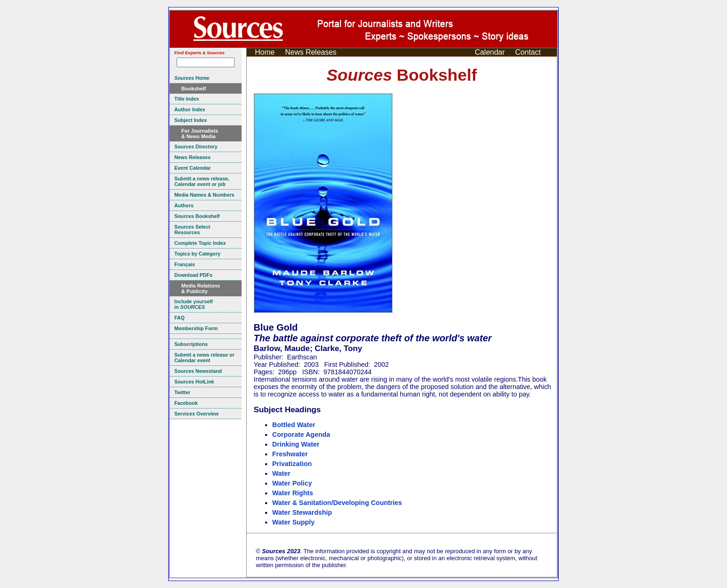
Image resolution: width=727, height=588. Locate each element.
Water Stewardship (302, 512)
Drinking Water (296, 444)
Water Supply (293, 522)
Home (265, 52)
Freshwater (290, 454)
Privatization (292, 464)
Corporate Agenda (301, 435)
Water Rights (293, 493)
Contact (528, 52)
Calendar (490, 52)
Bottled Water (294, 425)
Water (281, 473)
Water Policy (292, 483)
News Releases (311, 52)
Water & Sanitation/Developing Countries (337, 503)
